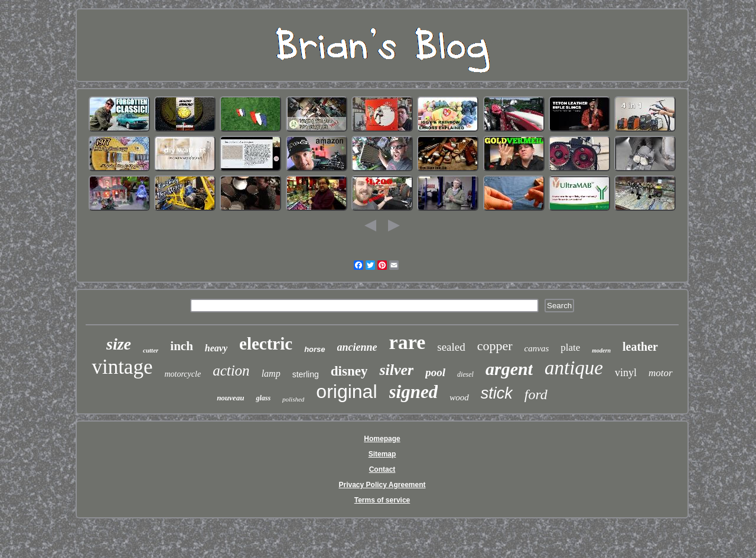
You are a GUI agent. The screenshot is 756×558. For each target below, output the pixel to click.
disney (349, 371)
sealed (451, 347)
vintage (122, 367)
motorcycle (183, 374)
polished (293, 399)
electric (266, 344)
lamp (271, 373)
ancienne (357, 347)
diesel (465, 374)
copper (495, 346)
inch (182, 346)
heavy (216, 348)
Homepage (382, 439)
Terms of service (382, 500)
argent (509, 369)
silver (396, 370)
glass (263, 398)
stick (497, 393)
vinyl (626, 373)
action (231, 371)
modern (601, 350)
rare (408, 342)
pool (435, 372)
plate (570, 347)
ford (536, 394)
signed (414, 392)
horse (315, 349)
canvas (537, 348)
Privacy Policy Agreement (382, 485)
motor (661, 373)
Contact (382, 469)
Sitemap (382, 454)
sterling (306, 374)
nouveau (230, 398)
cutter (151, 350)
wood (459, 397)
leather (640, 347)
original (346, 391)
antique (574, 368)
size (119, 344)
